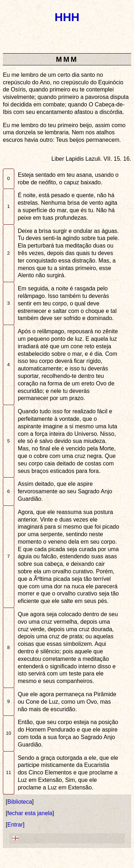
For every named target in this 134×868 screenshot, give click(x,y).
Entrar (15, 825)
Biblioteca (19, 802)
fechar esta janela (30, 813)
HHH (67, 17)
